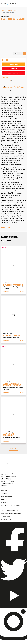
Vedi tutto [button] (14, 449)
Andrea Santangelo (7, 333)
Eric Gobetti (6, 283)
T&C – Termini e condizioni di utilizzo (11, 505)
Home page (4, 491)
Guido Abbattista (7, 382)
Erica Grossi (15, 382)
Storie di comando (12, 335)
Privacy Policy (5, 502)
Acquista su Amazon (14, 64)
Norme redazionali (6, 516)
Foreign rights (5, 499)
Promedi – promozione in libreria (9, 510)
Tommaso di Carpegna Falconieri (11, 432)
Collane (8, 10)
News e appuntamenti (7, 496)
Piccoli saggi (15, 10)
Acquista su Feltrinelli (14, 73)
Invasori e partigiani (13, 285)
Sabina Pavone (5, 17)
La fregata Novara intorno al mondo (12, 385)
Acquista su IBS (13, 69)
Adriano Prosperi (11, 82)
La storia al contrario (8, 435)
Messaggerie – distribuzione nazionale (11, 513)
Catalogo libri (4, 494)
